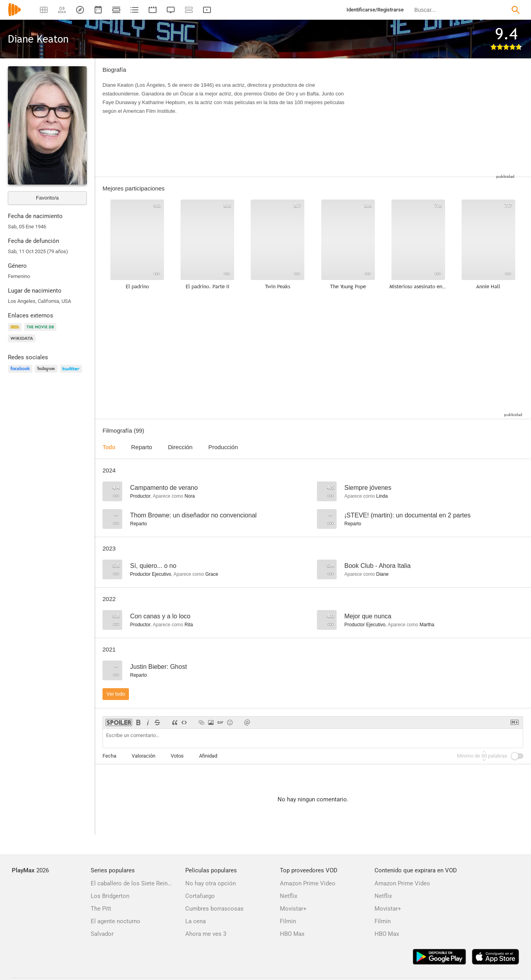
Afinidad (208, 756)
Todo (109, 447)
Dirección (180, 447)
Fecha (109, 756)
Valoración (143, 756)
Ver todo (116, 694)
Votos (177, 756)
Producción (223, 447)
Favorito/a (47, 198)
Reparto (142, 447)
